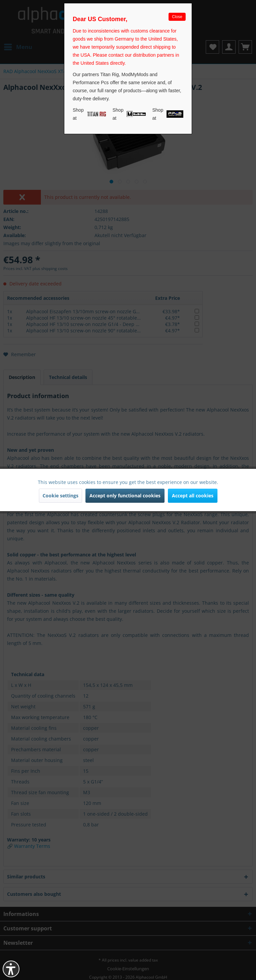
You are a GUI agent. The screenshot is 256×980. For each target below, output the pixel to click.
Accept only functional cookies (125, 496)
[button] (11, 969)
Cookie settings (60, 496)
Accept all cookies (193, 496)
